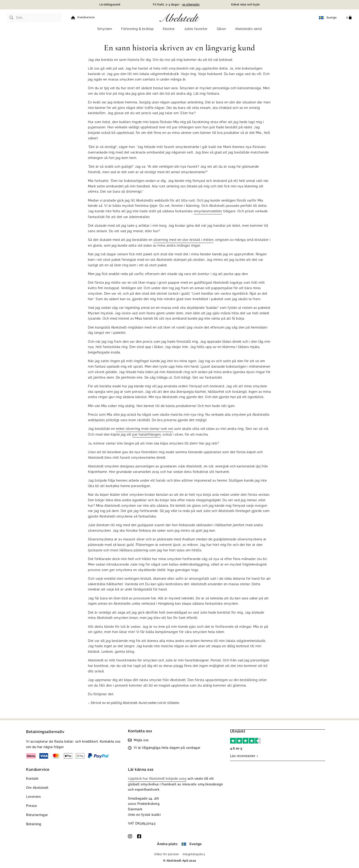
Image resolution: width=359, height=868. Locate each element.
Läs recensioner (243, 756)
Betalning (34, 824)
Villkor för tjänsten (166, 854)
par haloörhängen (147, 434)
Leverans (33, 797)
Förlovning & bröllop (137, 29)
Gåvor (222, 29)
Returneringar (37, 815)
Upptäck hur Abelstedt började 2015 (157, 779)
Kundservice (86, 17)
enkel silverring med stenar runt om (145, 429)
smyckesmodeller (208, 211)
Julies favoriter (196, 29)
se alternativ (191, 5)
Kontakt (32, 779)
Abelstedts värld (248, 29)
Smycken (105, 29)
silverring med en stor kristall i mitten (183, 240)
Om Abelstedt (37, 788)
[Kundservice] (73, 18)
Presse (31, 806)
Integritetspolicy (194, 854)
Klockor (169, 29)
